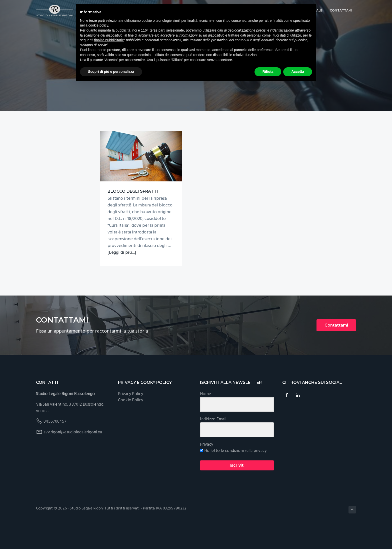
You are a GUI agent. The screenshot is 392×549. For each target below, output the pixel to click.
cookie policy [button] (98, 25)
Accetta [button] (298, 72)
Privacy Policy (130, 417)
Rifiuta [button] (268, 72)
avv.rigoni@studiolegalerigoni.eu (73, 455)
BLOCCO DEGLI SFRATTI (123, 180)
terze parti (157, 30)
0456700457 (55, 444)
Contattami (336, 348)
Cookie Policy (130, 423)
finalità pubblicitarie (109, 40)
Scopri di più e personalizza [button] (111, 72)
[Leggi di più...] (122, 277)
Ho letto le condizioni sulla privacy (233, 474)
